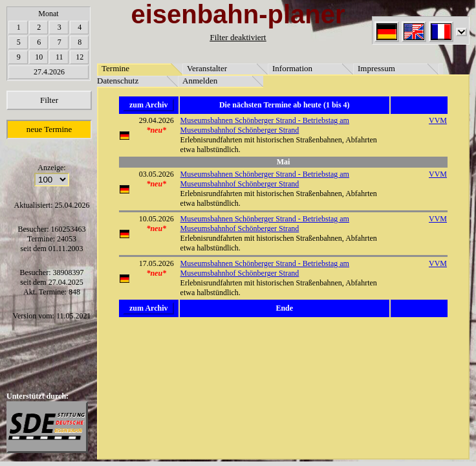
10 (39, 57)
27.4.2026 (49, 72)
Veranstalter (207, 68)
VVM (438, 120)
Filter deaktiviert (238, 37)
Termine (115, 68)
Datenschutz (118, 81)
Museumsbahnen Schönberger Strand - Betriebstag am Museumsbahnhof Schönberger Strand (265, 125)
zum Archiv (148, 105)
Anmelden (200, 81)
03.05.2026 (157, 174)
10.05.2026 (157, 219)
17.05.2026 (157, 263)
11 (59, 57)
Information (292, 68)
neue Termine (49, 129)
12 (80, 57)
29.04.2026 (157, 120)
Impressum (376, 68)
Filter (49, 100)
